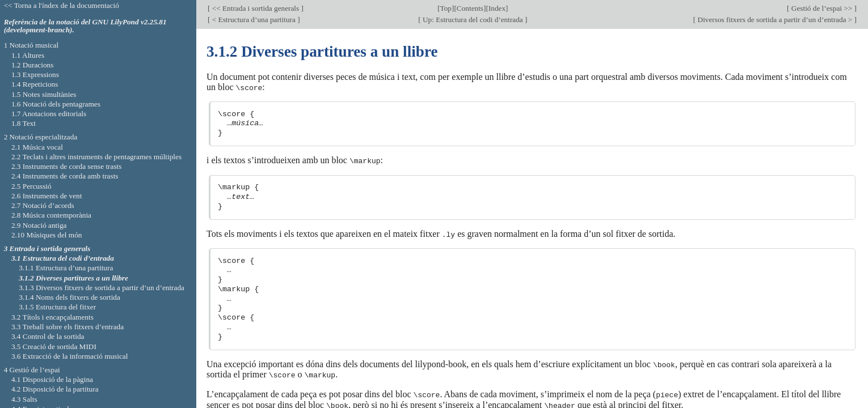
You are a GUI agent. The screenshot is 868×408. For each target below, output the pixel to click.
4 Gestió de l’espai (32, 370)
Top (446, 8)
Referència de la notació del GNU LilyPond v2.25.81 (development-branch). (85, 26)
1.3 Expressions (35, 75)
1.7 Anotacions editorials (49, 114)
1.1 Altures (28, 55)
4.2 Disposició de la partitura (55, 389)
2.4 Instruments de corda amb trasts (65, 176)
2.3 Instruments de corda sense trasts (67, 166)
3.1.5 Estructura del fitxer (57, 307)
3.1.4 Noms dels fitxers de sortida (69, 297)
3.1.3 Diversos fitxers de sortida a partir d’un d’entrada (102, 288)
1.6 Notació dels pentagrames (56, 104)
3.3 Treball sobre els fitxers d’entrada (68, 327)
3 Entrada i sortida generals (47, 248)
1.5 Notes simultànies (44, 94)
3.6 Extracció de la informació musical (70, 356)
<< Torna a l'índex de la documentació (62, 5)
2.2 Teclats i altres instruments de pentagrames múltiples (96, 157)
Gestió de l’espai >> (822, 8)
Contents (470, 8)
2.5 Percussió (31, 186)
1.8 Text (24, 123)
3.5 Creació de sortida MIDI (54, 347)
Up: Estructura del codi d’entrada (473, 20)
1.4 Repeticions (35, 84)
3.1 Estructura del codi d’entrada (63, 258)
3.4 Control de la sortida (48, 336)
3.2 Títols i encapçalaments (52, 317)
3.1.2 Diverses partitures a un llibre (73, 278)
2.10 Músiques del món (47, 235)
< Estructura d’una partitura (254, 20)
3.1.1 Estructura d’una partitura (66, 268)
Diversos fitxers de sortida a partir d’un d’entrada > (775, 20)
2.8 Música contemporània (51, 215)
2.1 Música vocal (37, 147)
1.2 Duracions (32, 65)
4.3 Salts (24, 399)
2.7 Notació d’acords (43, 205)
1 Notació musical (31, 45)
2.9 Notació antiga (39, 225)
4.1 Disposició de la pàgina (52, 379)
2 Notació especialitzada (41, 137)
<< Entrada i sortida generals (255, 8)
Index (497, 8)
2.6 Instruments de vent (47, 196)
